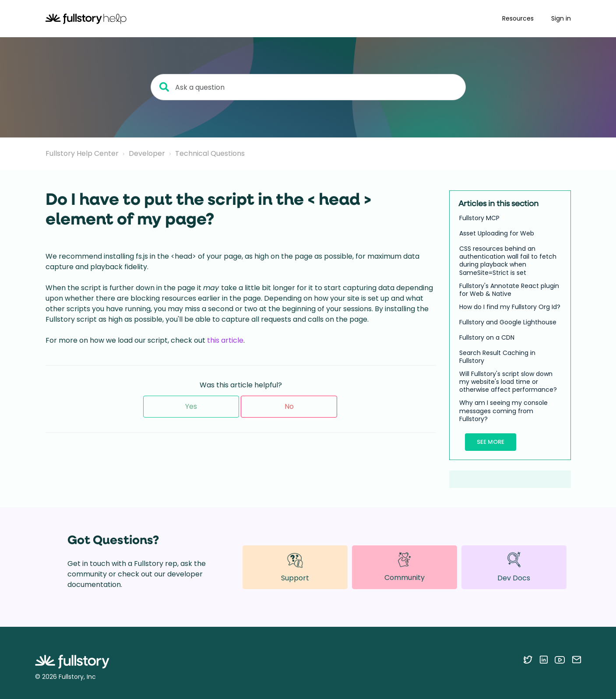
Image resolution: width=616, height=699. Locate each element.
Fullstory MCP (479, 218)
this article (225, 340)
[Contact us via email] (577, 660)
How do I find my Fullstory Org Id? (510, 307)
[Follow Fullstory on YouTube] (560, 660)
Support (295, 567)
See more (491, 442)
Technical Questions (210, 153)
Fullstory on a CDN (487, 337)
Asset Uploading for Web (497, 233)
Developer (147, 153)
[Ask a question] (308, 87)
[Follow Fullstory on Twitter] (528, 660)
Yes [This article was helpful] (191, 406)
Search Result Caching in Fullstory (497, 357)
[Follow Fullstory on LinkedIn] (544, 660)
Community (405, 567)
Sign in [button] (561, 18)
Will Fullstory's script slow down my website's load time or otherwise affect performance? (508, 382)
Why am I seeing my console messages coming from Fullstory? (503, 411)
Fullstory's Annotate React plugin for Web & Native (509, 290)
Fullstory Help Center (82, 153)
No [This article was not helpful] (289, 406)
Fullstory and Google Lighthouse (508, 322)
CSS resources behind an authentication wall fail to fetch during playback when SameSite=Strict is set (508, 261)
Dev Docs (514, 567)
